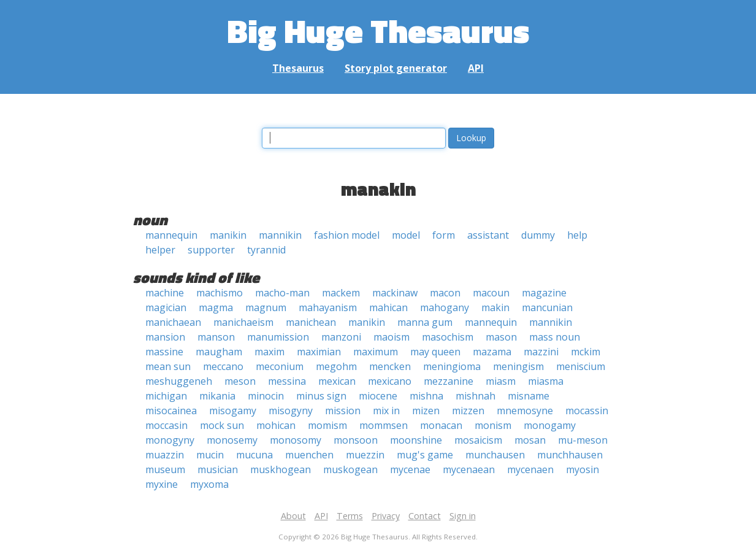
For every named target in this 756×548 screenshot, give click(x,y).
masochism (448, 337)
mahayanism (328, 307)
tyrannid (266, 250)
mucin (210, 455)
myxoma (209, 484)
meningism (518, 366)
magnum (266, 307)
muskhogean (281, 469)
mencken (390, 366)
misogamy (233, 411)
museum (165, 469)
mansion (165, 337)
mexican (337, 381)
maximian (319, 352)
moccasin (166, 425)
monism (493, 425)
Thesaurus (298, 68)
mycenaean (469, 469)
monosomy (296, 440)
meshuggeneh (179, 381)
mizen (426, 411)
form (444, 235)
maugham (219, 352)
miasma (546, 381)
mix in (386, 411)
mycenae (410, 469)
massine (164, 352)
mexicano (390, 381)
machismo (220, 293)
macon (445, 293)
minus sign (321, 396)
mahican (388, 307)
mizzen (468, 411)
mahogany (445, 307)
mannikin (280, 235)
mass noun (555, 337)
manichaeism (243, 322)
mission (343, 411)
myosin (582, 469)
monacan (441, 425)
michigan (166, 396)
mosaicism (478, 440)
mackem (341, 293)
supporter (211, 250)
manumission (278, 337)
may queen (435, 352)
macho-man (282, 293)
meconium (280, 366)
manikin (228, 235)
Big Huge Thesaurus (378, 30)
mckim (586, 352)
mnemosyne (525, 411)
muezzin (365, 455)
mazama (492, 352)
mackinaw (395, 293)
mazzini (541, 352)
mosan (530, 440)
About (293, 516)
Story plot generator (396, 68)
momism (327, 425)
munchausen (495, 455)
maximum (376, 352)
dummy (538, 235)
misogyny (291, 411)
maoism (391, 337)
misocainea (171, 411)
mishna (426, 396)
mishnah (475, 396)
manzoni (341, 337)
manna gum (425, 322)
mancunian (547, 307)
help (577, 235)
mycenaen (530, 469)
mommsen (384, 425)
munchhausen (570, 455)
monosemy (232, 440)
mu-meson (583, 440)
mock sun (222, 425)
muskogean (350, 469)
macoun (491, 293)
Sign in (463, 516)
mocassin (587, 411)
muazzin (165, 455)
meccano (223, 366)
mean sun (168, 366)
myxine (162, 484)
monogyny (170, 440)
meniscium (581, 366)
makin (495, 307)
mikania (217, 396)
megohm (336, 366)
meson (240, 381)
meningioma (452, 366)
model (406, 235)
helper (160, 250)
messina (287, 381)
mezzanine (449, 381)
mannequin (171, 235)
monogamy (550, 425)
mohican (276, 425)
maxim (269, 352)
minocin (266, 396)
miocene (378, 396)
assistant (488, 235)
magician (166, 307)
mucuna (254, 455)
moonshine (416, 440)
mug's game (425, 455)
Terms (350, 516)
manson (216, 337)
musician (218, 469)
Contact (425, 516)
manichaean (173, 322)
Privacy (386, 516)
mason (501, 337)
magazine (544, 293)
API (476, 68)
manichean (311, 322)
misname (529, 396)
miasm (501, 381)
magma (216, 307)
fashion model (347, 235)
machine (165, 293)
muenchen (309, 455)
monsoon (356, 440)
